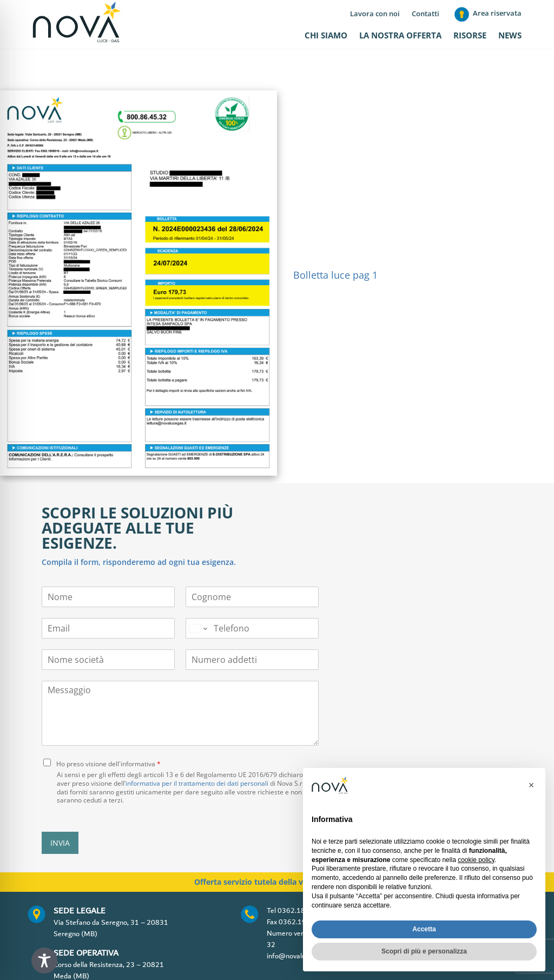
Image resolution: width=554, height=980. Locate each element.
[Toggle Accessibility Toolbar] (44, 961)
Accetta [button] (424, 929)
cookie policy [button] (476, 860)
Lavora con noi (375, 14)
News (510, 36)
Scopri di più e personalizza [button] (424, 951)
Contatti (426, 14)
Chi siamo (326, 36)
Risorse (470, 36)
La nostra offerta (400, 36)
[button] (531, 785)
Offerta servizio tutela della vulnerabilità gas (277, 848)
